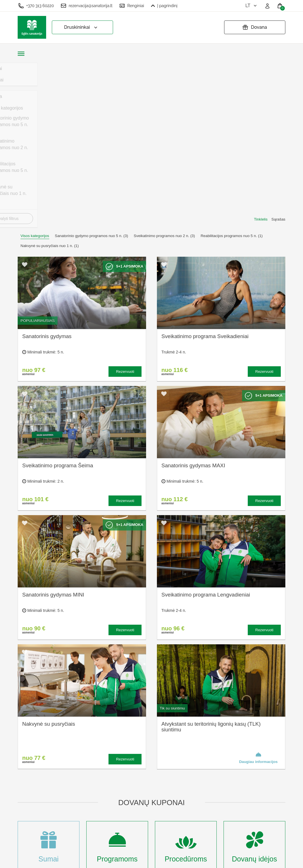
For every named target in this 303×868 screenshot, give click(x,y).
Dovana (255, 27)
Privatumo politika (156, 772)
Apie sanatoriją (102, 753)
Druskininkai (81, 27)
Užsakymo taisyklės (158, 763)
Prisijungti (97, 835)
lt (252, 6)
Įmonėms (96, 797)
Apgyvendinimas (104, 779)
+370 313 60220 (36, 6)
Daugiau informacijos (258, 592)
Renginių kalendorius (108, 788)
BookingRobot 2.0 (270, 860)
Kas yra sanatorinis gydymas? (106, 766)
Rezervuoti (125, 206)
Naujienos (97, 807)
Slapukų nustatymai (158, 753)
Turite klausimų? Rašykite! (231, 775)
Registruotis (99, 825)
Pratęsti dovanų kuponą (154, 785)
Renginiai (132, 6)
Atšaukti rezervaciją (158, 797)
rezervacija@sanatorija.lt (87, 6)
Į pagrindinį (164, 6)
